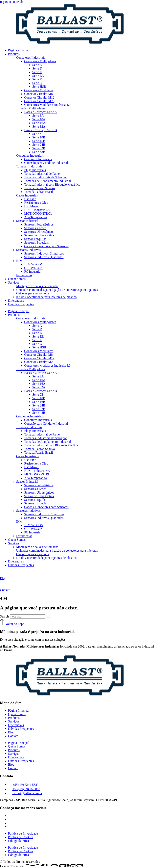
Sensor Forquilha (35, 239)
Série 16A (39, 123)
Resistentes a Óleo (36, 203)
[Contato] (3, 586)
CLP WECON (33, 268)
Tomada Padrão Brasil (39, 192)
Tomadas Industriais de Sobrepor (46, 177)
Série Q (37, 83)
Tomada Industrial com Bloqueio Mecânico (52, 185)
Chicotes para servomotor (33, 293)
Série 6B (38, 134)
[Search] (48, 617)
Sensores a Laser (35, 228)
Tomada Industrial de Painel (42, 174)
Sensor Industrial (27, 221)
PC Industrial (33, 272)
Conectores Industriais (31, 58)
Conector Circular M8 (38, 94)
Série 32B (39, 148)
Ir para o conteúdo (12, 2)
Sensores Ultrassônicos (39, 232)
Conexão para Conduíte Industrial (46, 163)
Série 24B (39, 145)
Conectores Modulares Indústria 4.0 (47, 105)
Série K (37, 79)
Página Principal (19, 50)
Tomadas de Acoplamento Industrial (48, 181)
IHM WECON (34, 264)
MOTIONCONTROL (38, 214)
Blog (3, 578)
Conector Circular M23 (39, 101)
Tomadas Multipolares (31, 108)
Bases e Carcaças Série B (41, 130)
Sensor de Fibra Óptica (39, 235)
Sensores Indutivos (28, 250)
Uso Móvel (31, 206)
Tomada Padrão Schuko (40, 188)
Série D (37, 68)
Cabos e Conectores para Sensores (46, 246)
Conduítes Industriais (30, 155)
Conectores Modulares (39, 90)
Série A (37, 65)
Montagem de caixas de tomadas (37, 286)
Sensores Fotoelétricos (39, 224)
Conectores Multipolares (40, 61)
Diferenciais (16, 301)
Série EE (38, 76)
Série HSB (39, 87)
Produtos (14, 54)
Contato (5, 590)
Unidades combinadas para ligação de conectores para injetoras (57, 290)
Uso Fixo (30, 199)
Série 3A (38, 116)
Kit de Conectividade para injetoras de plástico (46, 297)
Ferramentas (24, 275)
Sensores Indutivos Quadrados (44, 257)
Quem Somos (17, 279)
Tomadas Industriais (29, 166)
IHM (19, 261)
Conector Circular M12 (39, 97)
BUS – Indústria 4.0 (37, 210)
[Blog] (3, 574)
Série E (37, 72)
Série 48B (39, 152)
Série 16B (39, 141)
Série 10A (39, 119)
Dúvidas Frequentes (21, 304)
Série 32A (39, 126)
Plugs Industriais (35, 170)
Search (4, 616)
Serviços (14, 282)
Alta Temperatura (36, 217)
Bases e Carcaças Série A (41, 112)
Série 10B (39, 137)
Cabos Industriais (27, 195)
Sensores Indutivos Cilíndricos (44, 253)
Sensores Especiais (36, 243)
